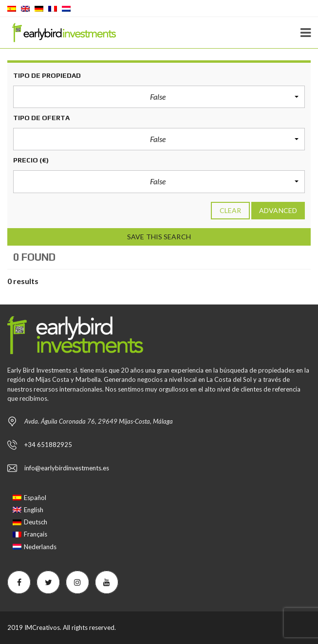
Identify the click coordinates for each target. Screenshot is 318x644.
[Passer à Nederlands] (35, 546)
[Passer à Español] (35, 498)
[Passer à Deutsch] (35, 522)
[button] (159, 97)
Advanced (278, 211)
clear (231, 211)
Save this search (159, 237)
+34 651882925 (48, 445)
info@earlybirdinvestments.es (67, 468)
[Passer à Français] (35, 534)
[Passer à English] (35, 510)
